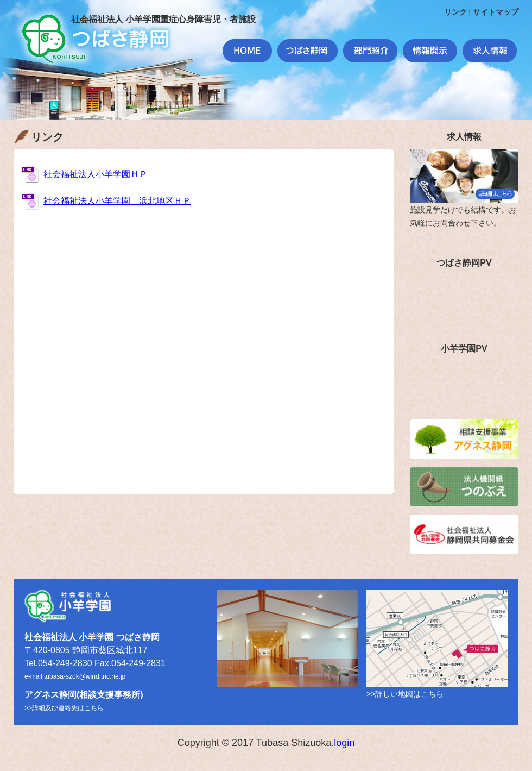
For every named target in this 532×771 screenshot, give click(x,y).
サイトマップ (496, 12)
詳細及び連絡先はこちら (68, 708)
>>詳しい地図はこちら (405, 694)
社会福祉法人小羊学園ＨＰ (96, 174)
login (344, 743)
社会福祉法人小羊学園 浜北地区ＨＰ (117, 201)
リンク (455, 12)
